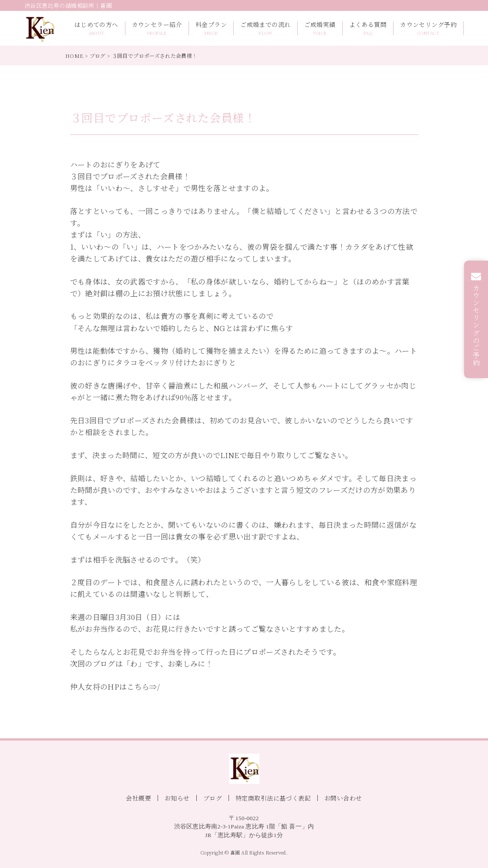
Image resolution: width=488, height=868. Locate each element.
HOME (74, 55)
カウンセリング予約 (428, 28)
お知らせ (177, 798)
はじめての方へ (96, 28)
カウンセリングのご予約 (476, 325)
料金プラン (211, 28)
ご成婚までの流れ (265, 28)
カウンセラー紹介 (157, 28)
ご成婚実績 (320, 28)
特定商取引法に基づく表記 (273, 798)
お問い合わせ (343, 798)
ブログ (98, 55)
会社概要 (138, 798)
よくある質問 (368, 28)
